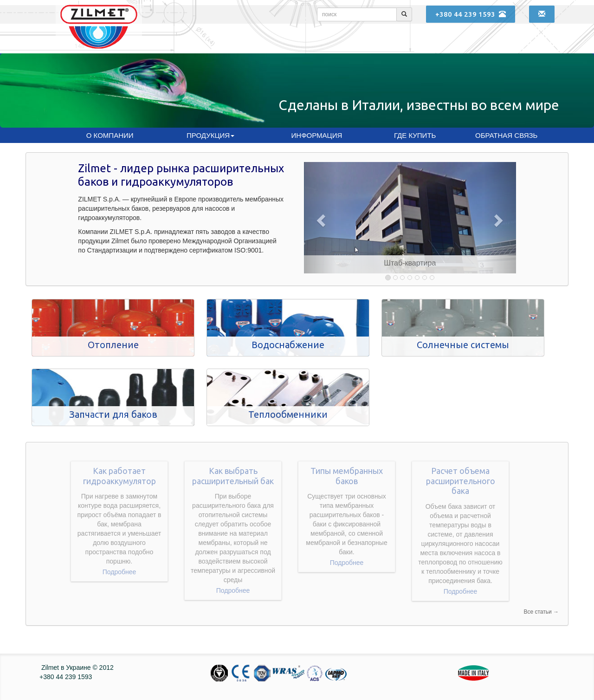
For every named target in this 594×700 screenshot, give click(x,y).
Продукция (210, 135)
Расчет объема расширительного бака (461, 481)
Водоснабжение (288, 345)
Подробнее (119, 572)
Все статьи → (541, 612)
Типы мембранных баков (347, 476)
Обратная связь (506, 135)
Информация (317, 135)
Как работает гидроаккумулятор (119, 476)
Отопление (113, 345)
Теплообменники (288, 414)
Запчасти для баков (113, 414)
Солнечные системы (463, 345)
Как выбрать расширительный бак (233, 476)
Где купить (415, 135)
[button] (320, 218)
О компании (110, 135)
